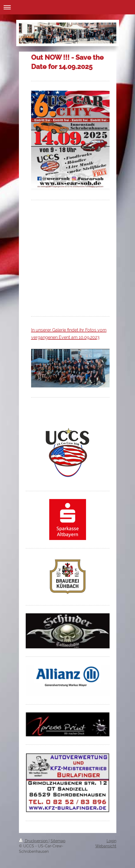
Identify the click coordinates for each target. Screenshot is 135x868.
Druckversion (34, 841)
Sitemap (58, 841)
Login (111, 841)
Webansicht (106, 846)
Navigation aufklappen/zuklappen (67, 7)
